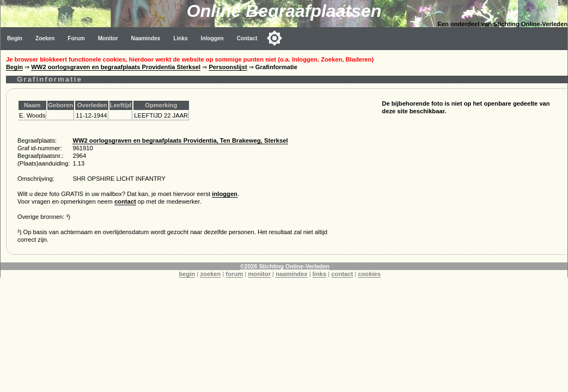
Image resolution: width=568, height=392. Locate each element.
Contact (247, 38)
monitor (259, 274)
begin (187, 274)
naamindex (291, 274)
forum (235, 274)
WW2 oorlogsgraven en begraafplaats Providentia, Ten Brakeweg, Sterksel (180, 140)
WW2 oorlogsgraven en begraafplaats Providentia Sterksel (116, 67)
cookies (369, 274)
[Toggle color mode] (274, 38)
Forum (76, 38)
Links (180, 38)
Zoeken (45, 38)
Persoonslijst (228, 67)
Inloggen (212, 38)
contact (125, 201)
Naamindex (146, 38)
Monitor (108, 38)
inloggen (225, 194)
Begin (15, 38)
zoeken (210, 274)
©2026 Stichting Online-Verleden (285, 266)
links (320, 274)
